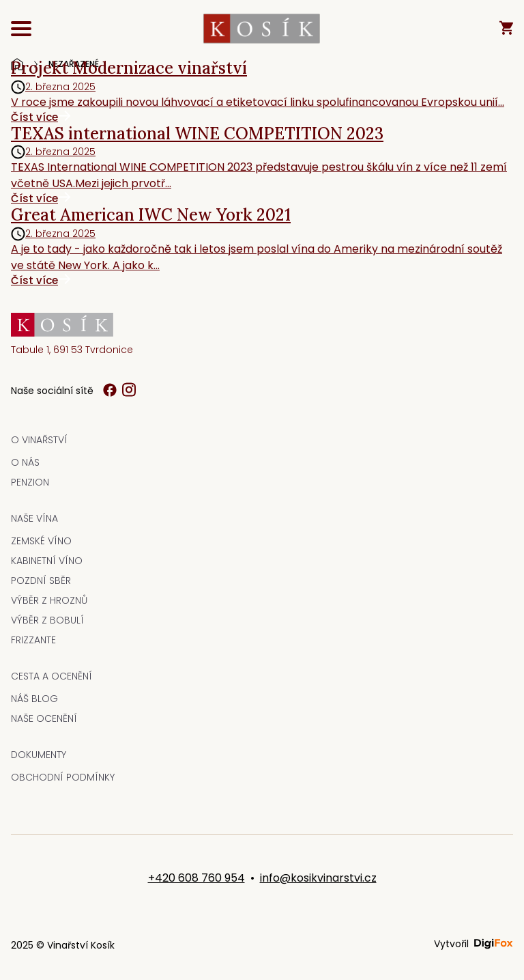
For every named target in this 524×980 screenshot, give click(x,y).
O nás (25, 462)
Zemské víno (41, 541)
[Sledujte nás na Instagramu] (129, 391)
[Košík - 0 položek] (506, 29)
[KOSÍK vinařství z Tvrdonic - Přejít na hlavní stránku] (262, 30)
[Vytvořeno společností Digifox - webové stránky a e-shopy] (494, 944)
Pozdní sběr (41, 580)
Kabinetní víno (47, 561)
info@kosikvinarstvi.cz (318, 878)
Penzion (30, 482)
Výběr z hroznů (49, 600)
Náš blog (34, 699)
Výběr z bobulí (47, 620)
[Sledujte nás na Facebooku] (110, 391)
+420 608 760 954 (196, 878)
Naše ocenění (44, 718)
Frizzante (33, 640)
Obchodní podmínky (63, 777)
